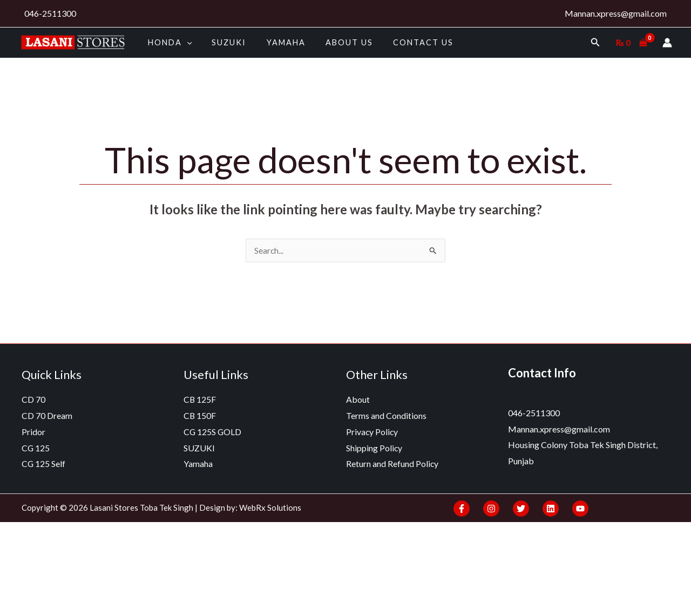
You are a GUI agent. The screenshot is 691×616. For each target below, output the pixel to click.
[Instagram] (491, 509)
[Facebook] (462, 509)
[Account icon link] (667, 43)
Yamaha (275, 42)
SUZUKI (222, 42)
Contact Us (403, 42)
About (358, 400)
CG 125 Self (44, 464)
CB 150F (200, 416)
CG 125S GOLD (213, 432)
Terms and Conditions (386, 416)
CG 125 (36, 448)
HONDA (167, 42)
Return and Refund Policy (392, 464)
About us (333, 42)
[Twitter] (521, 509)
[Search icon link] (595, 42)
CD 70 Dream (47, 416)
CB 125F (200, 400)
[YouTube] (580, 509)
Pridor (33, 432)
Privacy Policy (372, 432)
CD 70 (33, 400)
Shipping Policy (374, 448)
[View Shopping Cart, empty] (631, 43)
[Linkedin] (551, 509)
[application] (184, 42)
